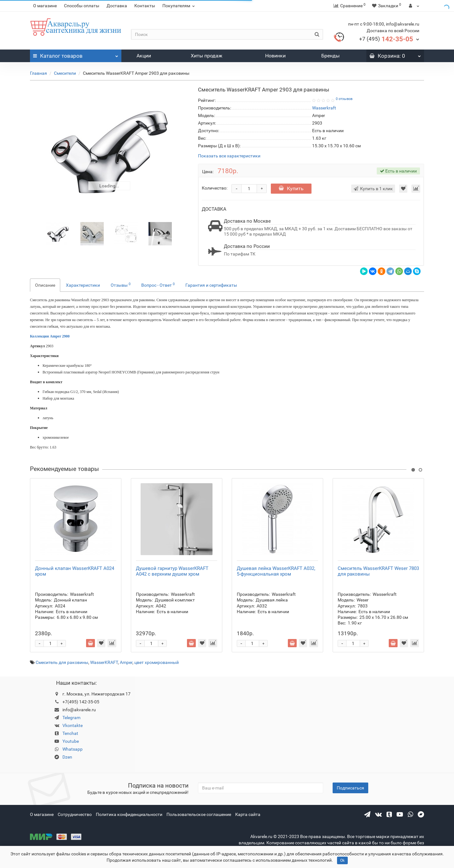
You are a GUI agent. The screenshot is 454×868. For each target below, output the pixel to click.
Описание (45, 285)
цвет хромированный (157, 662)
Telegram (71, 718)
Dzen (67, 757)
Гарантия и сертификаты (211, 285)
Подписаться (350, 788)
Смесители (65, 73)
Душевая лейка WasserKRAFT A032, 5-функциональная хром (276, 571)
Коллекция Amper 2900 (50, 336)
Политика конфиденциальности (129, 814)
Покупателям (179, 6)
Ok (342, 860)
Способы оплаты (82, 6)
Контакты (145, 6)
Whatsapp (73, 749)
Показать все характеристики (229, 156)
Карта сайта (248, 814)
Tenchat (70, 733)
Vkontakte (73, 725)
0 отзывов (344, 99)
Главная (38, 73)
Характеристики (83, 285)
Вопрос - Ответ (158, 285)
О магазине (45, 6)
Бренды (330, 56)
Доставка (117, 6)
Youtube (71, 741)
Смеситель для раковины (62, 662)
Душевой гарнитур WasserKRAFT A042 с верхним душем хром (172, 571)
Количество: (215, 188)
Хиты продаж (207, 56)
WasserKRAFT (104, 662)
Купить (291, 188)
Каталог (76, 54)
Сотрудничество (75, 814)
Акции (144, 56)
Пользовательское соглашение (199, 814)
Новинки (275, 56)
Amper (126, 662)
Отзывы (121, 285)
